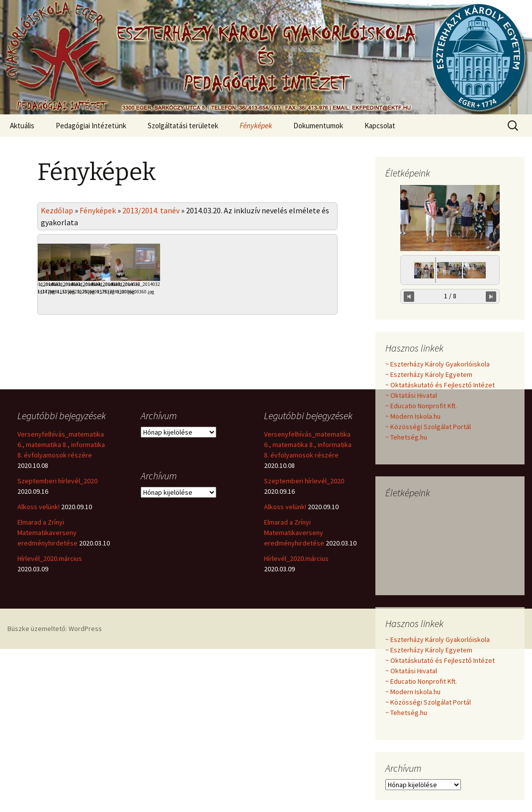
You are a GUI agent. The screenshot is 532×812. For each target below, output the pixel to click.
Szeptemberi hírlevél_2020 (57, 557)
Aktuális (22, 126)
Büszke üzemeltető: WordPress (55, 705)
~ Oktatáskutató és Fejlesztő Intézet (440, 385)
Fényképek (256, 126)
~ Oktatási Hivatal (411, 395)
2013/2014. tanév (151, 210)
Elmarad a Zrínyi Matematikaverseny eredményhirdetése (47, 609)
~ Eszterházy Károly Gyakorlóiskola (438, 364)
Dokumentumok (318, 126)
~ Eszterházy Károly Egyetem (429, 374)
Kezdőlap (57, 210)
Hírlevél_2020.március (50, 635)
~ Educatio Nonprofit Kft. (421, 406)
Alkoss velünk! (39, 583)
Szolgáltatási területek (183, 126)
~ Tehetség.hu (406, 437)
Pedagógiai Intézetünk (91, 126)
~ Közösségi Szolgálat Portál (428, 427)
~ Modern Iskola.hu (413, 416)
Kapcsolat (380, 126)
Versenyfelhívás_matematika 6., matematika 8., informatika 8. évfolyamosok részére (61, 521)
